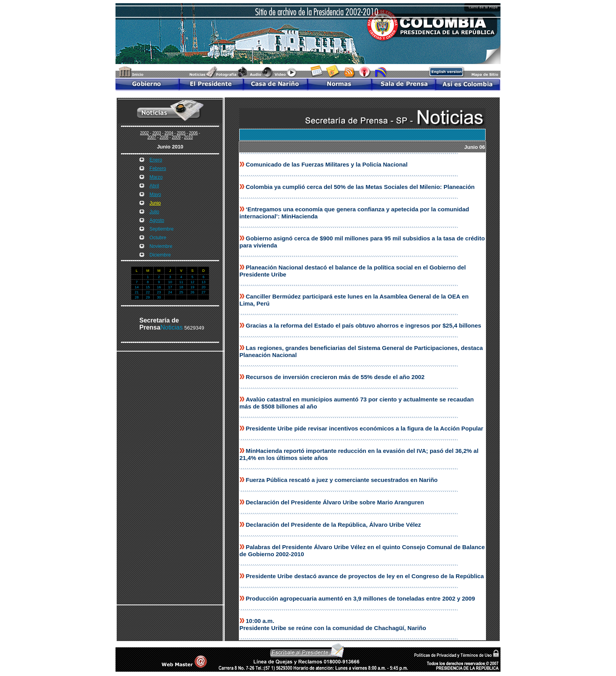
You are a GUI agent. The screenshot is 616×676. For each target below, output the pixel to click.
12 (192, 282)
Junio (155, 203)
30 (159, 297)
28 (137, 297)
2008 (164, 137)
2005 (181, 133)
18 (181, 287)
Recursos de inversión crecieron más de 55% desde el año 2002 (335, 377)
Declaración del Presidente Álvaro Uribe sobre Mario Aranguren (335, 502)
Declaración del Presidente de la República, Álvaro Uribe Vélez (334, 525)
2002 (145, 133)
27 (203, 292)
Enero (156, 160)
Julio (155, 212)
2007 (152, 137)
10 (170, 282)
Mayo (155, 194)
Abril (154, 186)
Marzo (156, 177)
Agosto (157, 220)
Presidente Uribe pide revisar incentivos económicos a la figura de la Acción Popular (365, 428)
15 (148, 287)
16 (159, 287)
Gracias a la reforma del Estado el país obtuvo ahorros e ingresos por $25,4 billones (364, 325)
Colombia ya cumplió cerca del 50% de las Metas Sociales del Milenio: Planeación (360, 187)
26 (192, 292)
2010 (189, 137)
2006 (193, 133)
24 (170, 292)
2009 (176, 137)
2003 (157, 133)
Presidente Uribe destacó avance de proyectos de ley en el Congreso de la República (365, 576)
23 (159, 292)
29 (148, 297)
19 (192, 287)
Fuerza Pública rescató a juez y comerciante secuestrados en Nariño (342, 480)
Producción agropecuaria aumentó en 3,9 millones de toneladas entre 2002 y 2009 (361, 598)
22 (148, 292)
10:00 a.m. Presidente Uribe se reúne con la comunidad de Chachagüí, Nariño (333, 624)
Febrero (158, 169)
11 (181, 282)
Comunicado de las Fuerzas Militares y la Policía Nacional (327, 164)
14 (137, 287)
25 (181, 292)
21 (137, 292)
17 (170, 287)
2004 (169, 133)
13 (203, 282)
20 (203, 287)
